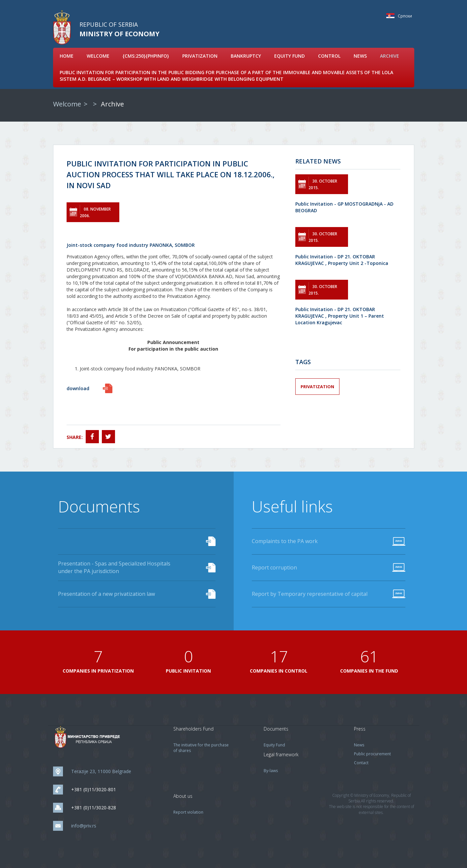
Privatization (200, 56)
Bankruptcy (246, 56)
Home (67, 56)
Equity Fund (290, 56)
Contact (361, 763)
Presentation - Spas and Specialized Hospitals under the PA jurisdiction (114, 567)
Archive (390, 56)
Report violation (188, 812)
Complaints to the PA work (285, 541)
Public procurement (372, 754)
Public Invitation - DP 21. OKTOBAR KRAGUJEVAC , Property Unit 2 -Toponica (342, 260)
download (78, 388)
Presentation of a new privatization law (106, 594)
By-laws (271, 771)
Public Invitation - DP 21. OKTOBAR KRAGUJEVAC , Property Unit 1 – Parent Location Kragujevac (340, 316)
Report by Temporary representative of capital (310, 594)
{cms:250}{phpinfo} (146, 56)
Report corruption (274, 567)
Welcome (98, 56)
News (360, 56)
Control (329, 56)
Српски (392, 16)
